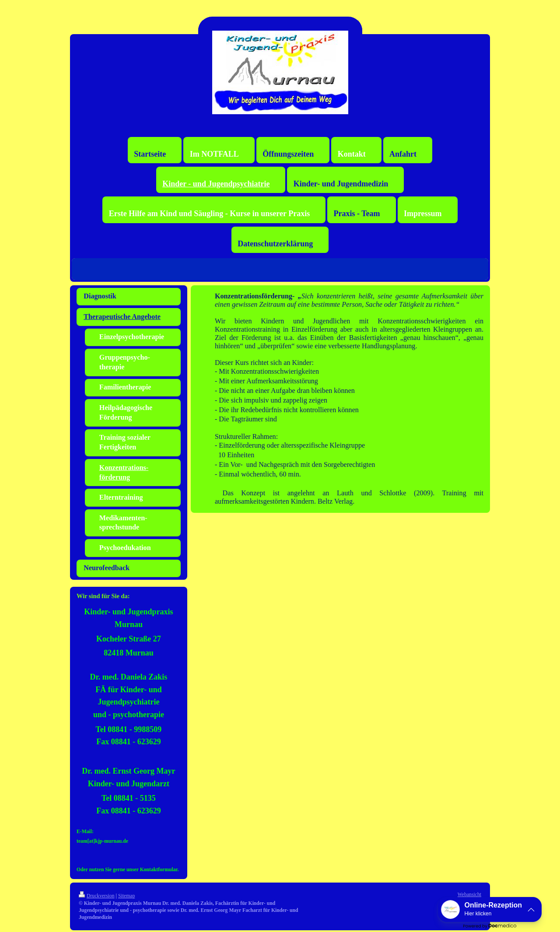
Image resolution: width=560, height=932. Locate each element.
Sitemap (126, 896)
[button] (490, 909)
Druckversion (97, 896)
